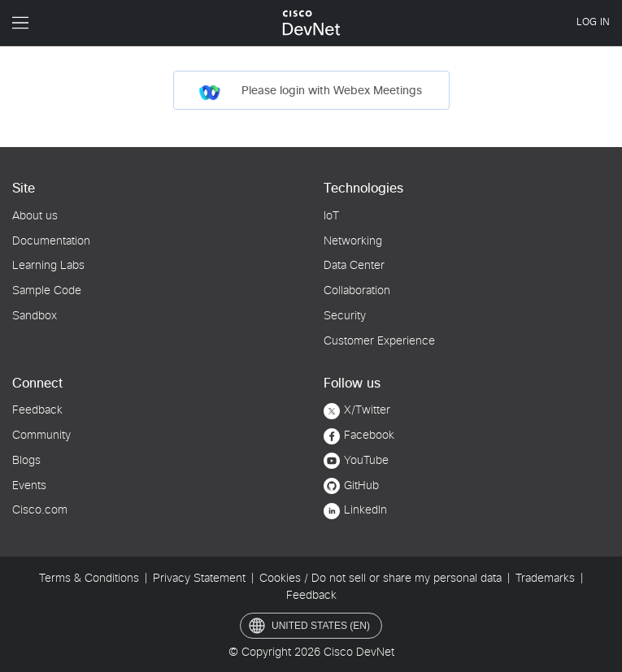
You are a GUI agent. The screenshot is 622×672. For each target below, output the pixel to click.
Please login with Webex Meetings (310, 93)
